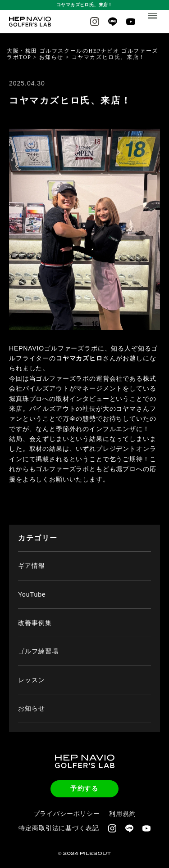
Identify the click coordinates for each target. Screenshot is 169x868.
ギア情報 (32, 558)
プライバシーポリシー (67, 806)
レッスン (32, 672)
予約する (84, 781)
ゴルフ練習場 (38, 644)
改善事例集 (35, 616)
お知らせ (32, 701)
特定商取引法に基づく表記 (59, 821)
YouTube (32, 587)
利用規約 (122, 806)
